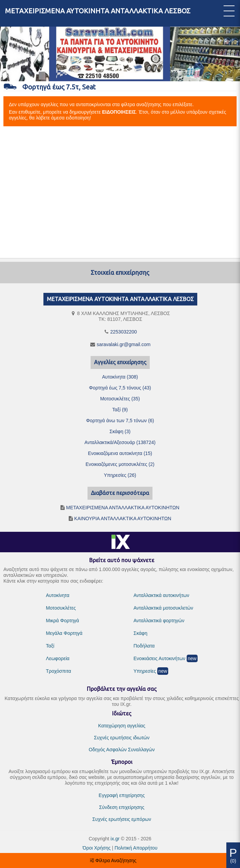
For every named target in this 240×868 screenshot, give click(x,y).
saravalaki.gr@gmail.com (124, 344)
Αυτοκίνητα (57, 595)
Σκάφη (141, 633)
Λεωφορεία (58, 658)
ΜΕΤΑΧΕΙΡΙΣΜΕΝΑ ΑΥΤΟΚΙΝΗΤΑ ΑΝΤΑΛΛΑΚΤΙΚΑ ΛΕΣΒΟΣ (98, 11)
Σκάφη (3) (120, 431)
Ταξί (50, 646)
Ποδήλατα (144, 646)
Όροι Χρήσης (97, 848)
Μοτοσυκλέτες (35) (120, 399)
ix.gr (115, 839)
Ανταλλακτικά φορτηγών (159, 621)
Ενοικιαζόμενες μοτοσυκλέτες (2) (120, 464)
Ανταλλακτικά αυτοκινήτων (162, 595)
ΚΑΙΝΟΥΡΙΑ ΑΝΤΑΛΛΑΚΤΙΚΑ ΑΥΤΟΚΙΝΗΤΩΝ (123, 518)
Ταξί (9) (120, 410)
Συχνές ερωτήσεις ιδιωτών (122, 738)
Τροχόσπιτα (58, 671)
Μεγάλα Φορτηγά (64, 633)
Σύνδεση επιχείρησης (122, 807)
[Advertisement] (120, 193)
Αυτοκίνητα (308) (120, 377)
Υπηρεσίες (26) (120, 475)
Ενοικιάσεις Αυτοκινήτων (160, 658)
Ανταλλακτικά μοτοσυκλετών (163, 608)
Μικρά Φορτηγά (62, 621)
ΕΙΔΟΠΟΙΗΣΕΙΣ (119, 112)
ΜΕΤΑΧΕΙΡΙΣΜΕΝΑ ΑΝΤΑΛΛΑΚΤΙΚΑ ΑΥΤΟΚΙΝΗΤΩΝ (123, 508)
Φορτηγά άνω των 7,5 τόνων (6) (120, 421)
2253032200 (124, 332)
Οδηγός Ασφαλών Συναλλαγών (122, 750)
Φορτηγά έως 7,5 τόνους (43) (120, 388)
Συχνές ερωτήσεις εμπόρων (122, 819)
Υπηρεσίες (145, 671)
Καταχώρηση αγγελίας (122, 726)
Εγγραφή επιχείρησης (122, 795)
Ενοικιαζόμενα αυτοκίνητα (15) (120, 453)
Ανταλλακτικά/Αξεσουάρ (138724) (120, 442)
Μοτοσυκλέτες (61, 608)
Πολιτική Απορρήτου (136, 848)
